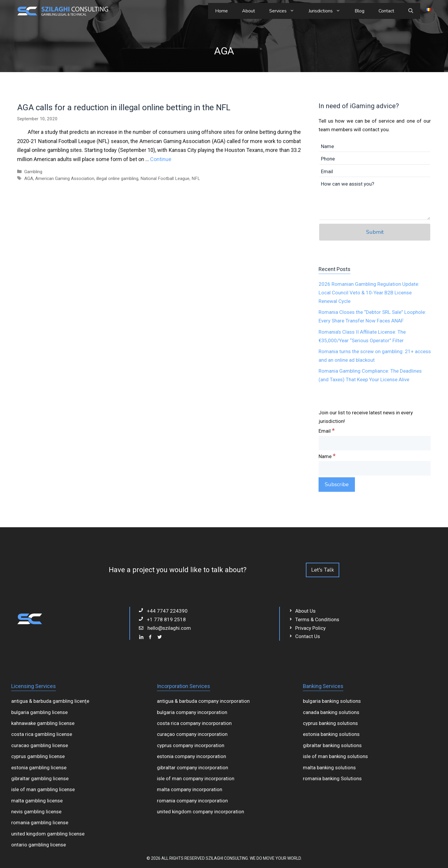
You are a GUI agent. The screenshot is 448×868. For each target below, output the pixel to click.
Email (327, 431)
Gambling (33, 172)
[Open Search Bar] (411, 11)
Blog (359, 11)
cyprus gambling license (38, 756)
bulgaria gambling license (39, 712)
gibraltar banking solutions (332, 745)
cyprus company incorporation (191, 745)
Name (327, 456)
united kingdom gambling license (48, 834)
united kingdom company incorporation (201, 812)
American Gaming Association (65, 179)
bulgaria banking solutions (332, 701)
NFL (196, 179)
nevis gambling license (36, 812)
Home (221, 11)
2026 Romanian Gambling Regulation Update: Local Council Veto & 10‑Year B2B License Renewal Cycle (369, 293)
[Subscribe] (337, 485)
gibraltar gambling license (40, 778)
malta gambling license (37, 801)
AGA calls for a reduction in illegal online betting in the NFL (124, 107)
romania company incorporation (192, 801)
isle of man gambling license (43, 789)
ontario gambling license (39, 845)
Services (285, 11)
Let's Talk (323, 570)
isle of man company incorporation (196, 778)
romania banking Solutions (332, 778)
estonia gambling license (39, 768)
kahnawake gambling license (43, 723)
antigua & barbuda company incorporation (203, 701)
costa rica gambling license (42, 734)
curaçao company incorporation (192, 734)
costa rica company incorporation (194, 723)
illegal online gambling (117, 179)
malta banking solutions (329, 768)
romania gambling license (40, 822)
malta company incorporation (190, 789)
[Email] (375, 443)
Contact (386, 11)
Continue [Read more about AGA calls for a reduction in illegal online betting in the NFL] (161, 159)
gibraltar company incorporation (193, 768)
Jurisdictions (328, 11)
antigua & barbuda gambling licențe (50, 701)
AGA (29, 179)
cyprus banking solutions (330, 723)
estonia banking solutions (331, 734)
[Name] (375, 468)
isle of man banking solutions (335, 756)
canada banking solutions (331, 712)
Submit (375, 232)
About (249, 11)
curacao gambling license (40, 745)
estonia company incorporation (191, 756)
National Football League (165, 179)
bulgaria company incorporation (192, 712)
